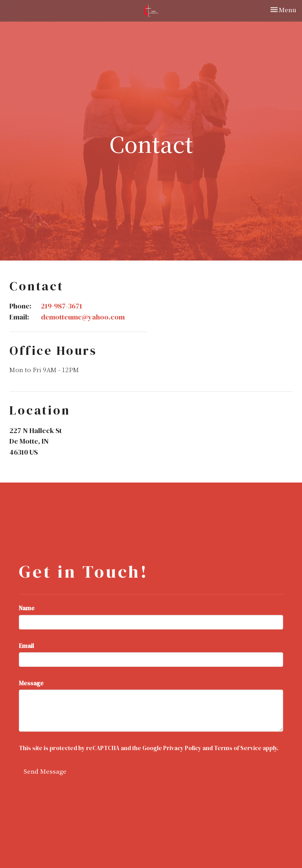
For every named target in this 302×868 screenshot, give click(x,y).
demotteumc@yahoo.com (83, 317)
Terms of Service (238, 748)
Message (31, 683)
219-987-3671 (62, 306)
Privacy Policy (182, 748)
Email (26, 646)
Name (27, 608)
